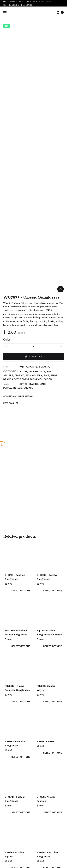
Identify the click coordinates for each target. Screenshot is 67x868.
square (29, 220)
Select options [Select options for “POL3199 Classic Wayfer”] (52, 534)
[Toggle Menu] (5, 12)
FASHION (31, 207)
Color (7, 171)
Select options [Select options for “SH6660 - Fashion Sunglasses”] (52, 700)
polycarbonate (13, 220)
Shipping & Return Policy (17, 791)
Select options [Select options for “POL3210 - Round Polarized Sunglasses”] (21, 534)
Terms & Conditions (44, 783)
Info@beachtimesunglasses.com (37, 817)
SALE (47, 207)
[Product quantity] (33, 179)
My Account (45, 754)
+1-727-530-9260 (14, 827)
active (24, 216)
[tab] (33, 228)
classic (34, 216)
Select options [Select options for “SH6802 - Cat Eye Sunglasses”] (52, 423)
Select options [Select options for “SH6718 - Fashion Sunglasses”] (21, 423)
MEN (40, 207)
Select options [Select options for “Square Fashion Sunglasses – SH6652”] (52, 478)
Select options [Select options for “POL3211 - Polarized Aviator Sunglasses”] (21, 478)
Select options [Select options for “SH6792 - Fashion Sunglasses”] (21, 589)
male (43, 216)
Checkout (43, 774)
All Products (37, 203)
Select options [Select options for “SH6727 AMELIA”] (52, 585)
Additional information (18, 228)
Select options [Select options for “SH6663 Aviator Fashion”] (52, 645)
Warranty (12, 782)
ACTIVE (24, 203)
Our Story (12, 754)
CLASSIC (20, 207)
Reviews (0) (11, 235)
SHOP (41, 761)
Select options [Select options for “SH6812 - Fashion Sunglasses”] (21, 645)
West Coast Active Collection (33, 211)
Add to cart (33, 188)
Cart (40, 767)
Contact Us (13, 768)
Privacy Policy (15, 775)
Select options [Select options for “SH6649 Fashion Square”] (21, 700)
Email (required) (13, 742)
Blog (9, 761)
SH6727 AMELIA (46, 574)
